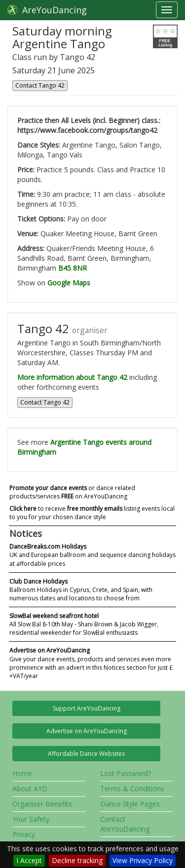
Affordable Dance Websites (86, 754)
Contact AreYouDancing (125, 824)
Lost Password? (126, 773)
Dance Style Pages (130, 804)
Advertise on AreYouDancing (87, 731)
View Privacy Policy (143, 860)
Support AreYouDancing (87, 708)
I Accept (29, 860)
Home (22, 773)
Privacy (24, 834)
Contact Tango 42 (40, 85)
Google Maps (69, 283)
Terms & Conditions (132, 789)
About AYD (30, 789)
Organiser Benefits (42, 804)
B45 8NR (73, 268)
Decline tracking (77, 860)
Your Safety (31, 819)
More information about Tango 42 (72, 377)
